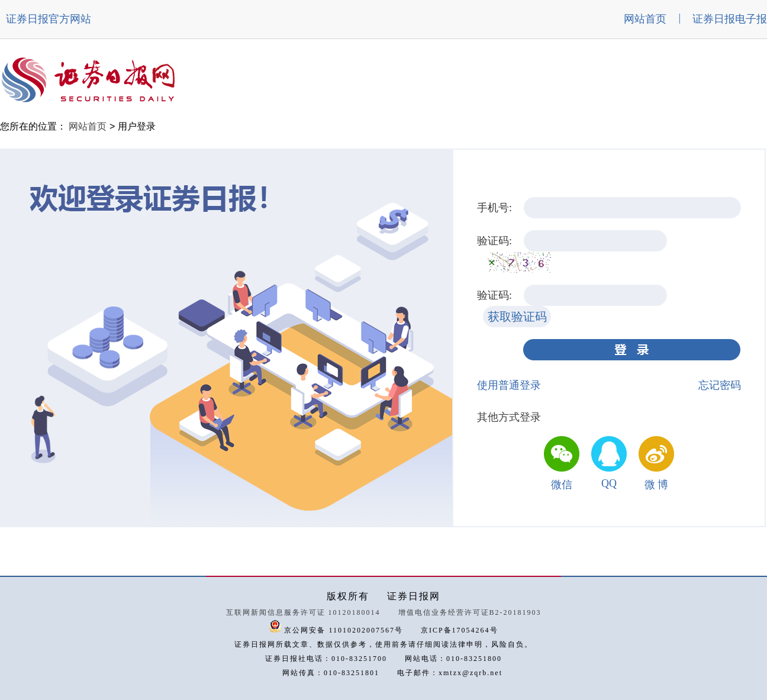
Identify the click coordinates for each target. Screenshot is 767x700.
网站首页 (645, 19)
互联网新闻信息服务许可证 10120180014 (303, 612)
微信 (562, 485)
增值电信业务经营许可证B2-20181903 (470, 612)
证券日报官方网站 (49, 19)
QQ (609, 483)
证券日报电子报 (730, 19)
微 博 (657, 485)
